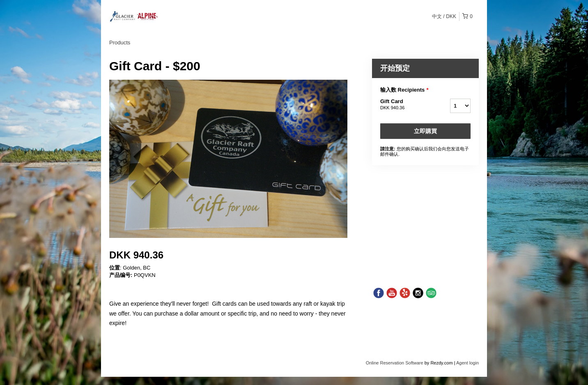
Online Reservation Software (395, 363)
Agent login (467, 363)
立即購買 (425, 131)
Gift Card (405, 105)
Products (120, 43)
